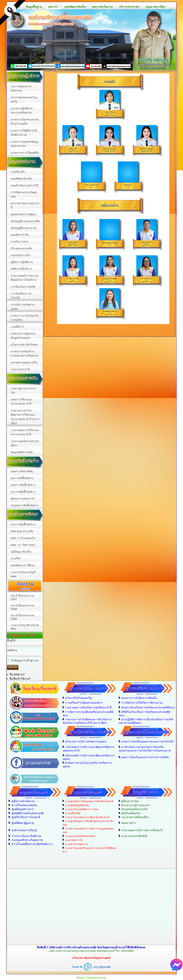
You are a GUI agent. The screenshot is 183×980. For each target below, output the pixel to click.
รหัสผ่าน (12, 650)
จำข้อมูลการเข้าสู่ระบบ (25, 660)
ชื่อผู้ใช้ (11, 640)
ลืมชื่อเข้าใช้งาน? (20, 679)
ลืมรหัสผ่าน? (17, 674)
